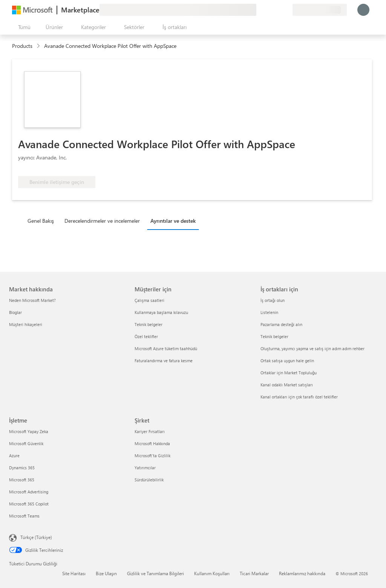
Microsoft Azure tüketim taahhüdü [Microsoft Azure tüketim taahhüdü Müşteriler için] (166, 348)
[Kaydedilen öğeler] (277, 10)
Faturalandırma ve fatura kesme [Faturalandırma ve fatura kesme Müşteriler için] (164, 361)
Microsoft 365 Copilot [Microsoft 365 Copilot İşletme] (29, 504)
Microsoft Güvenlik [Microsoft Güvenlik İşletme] (26, 443)
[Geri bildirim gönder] (259, 10)
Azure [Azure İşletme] (14, 456)
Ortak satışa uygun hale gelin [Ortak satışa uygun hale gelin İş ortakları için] (287, 361)
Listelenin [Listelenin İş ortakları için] (269, 312)
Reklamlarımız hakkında (302, 573)
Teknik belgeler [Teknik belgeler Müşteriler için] (149, 324)
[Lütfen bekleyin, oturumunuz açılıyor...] (363, 10)
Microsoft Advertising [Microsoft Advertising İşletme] (29, 492)
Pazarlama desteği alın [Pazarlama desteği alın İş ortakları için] (281, 324)
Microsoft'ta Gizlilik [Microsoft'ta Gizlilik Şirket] (152, 456)
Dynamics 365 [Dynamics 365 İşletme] (22, 468)
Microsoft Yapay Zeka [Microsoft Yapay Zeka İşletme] (29, 431)
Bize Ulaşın (106, 573)
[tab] (43, 220)
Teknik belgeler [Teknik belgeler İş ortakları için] (274, 336)
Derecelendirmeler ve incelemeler (102, 221)
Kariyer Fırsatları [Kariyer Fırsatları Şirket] (150, 431)
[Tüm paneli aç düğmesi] (23, 27)
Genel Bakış (41, 221)
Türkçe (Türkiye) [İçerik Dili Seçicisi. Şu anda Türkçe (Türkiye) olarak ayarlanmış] (36, 537)
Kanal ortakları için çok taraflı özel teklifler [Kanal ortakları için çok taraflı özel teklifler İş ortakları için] (299, 397)
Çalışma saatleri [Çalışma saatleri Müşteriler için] (149, 300)
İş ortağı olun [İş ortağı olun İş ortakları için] (273, 300)
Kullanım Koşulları (212, 573)
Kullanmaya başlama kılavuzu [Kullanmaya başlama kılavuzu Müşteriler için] (161, 312)
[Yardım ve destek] (268, 10)
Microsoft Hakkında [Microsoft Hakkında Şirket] (152, 443)
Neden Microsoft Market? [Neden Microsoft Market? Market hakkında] (32, 300)
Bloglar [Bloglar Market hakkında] (15, 312)
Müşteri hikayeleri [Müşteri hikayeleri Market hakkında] (26, 324)
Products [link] (22, 46)
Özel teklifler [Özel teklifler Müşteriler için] (146, 336)
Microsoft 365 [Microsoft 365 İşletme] (22, 480)
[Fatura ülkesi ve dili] (320, 10)
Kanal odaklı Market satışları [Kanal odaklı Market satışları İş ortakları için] (287, 385)
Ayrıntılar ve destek (173, 221)
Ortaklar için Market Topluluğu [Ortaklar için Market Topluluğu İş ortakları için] (289, 373)
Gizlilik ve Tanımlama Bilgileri (155, 573)
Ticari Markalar (254, 573)
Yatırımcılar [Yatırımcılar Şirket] (145, 468)
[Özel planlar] (286, 10)
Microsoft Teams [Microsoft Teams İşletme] (24, 516)
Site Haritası (74, 573)
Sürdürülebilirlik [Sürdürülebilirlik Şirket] (149, 480)
